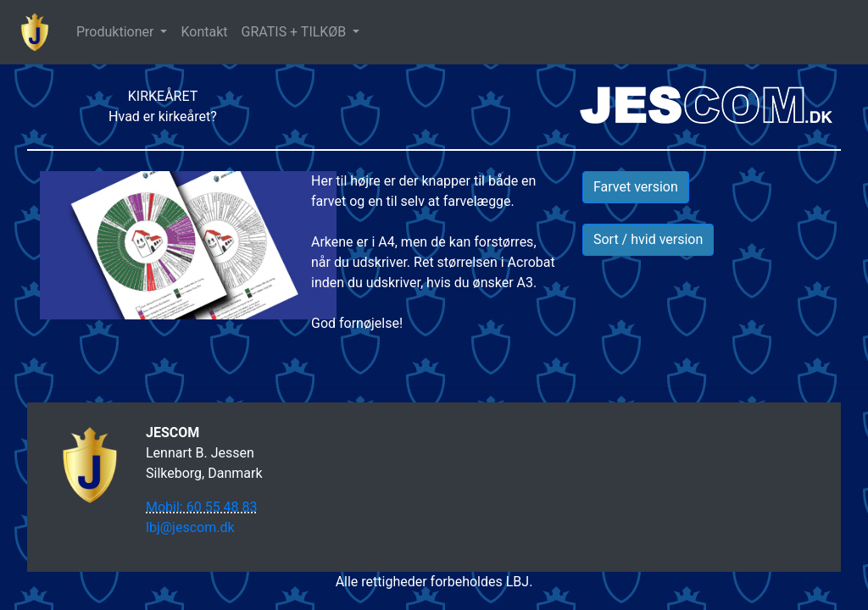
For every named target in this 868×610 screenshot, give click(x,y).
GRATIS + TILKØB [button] (296, 32)
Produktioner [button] (117, 32)
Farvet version (636, 187)
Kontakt (204, 32)
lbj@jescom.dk (190, 527)
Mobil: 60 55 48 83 (202, 507)
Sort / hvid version (648, 239)
